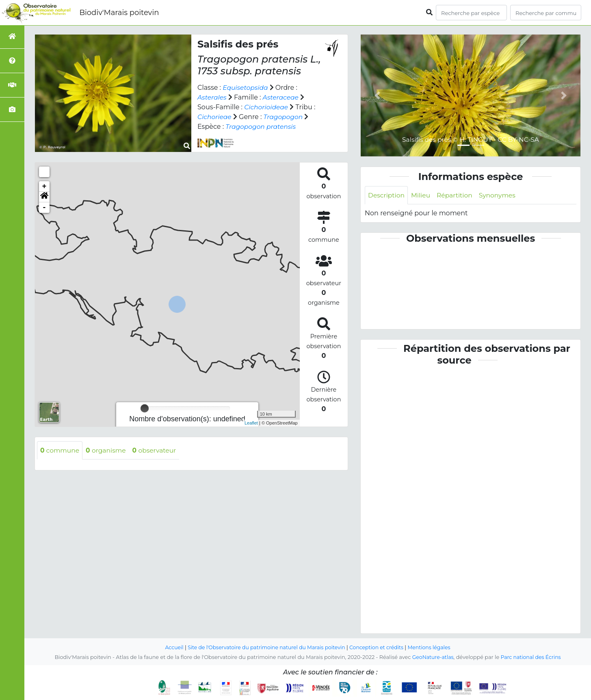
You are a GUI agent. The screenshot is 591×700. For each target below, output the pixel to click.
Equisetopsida (246, 88)
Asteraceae (282, 97)
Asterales (212, 97)
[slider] (145, 408)
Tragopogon (285, 117)
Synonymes (501, 195)
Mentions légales (433, 647)
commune (60, 450)
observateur (157, 450)
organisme (108, 450)
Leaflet (251, 423)
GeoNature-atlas (432, 657)
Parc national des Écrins (531, 657)
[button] (44, 197)
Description (387, 195)
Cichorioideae (267, 107)
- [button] (44, 208)
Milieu (422, 195)
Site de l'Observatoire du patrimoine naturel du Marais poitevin (265, 647)
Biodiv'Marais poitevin (119, 13)
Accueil (170, 647)
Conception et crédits (378, 647)
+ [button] (44, 186)
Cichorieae (215, 117)
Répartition (457, 195)
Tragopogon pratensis (262, 127)
